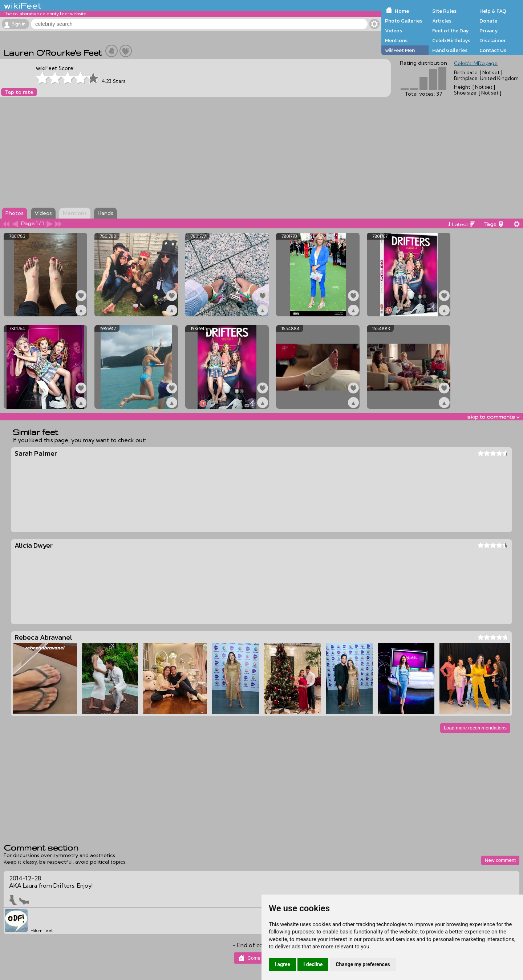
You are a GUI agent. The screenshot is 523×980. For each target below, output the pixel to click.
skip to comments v (493, 417)
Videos (394, 31)
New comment (500, 860)
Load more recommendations (475, 728)
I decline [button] (313, 964)
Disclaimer (492, 40)
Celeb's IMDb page (476, 63)
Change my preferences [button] (363, 964)
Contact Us (493, 50)
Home (402, 11)
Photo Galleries (404, 21)
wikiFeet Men (400, 50)
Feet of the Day (451, 31)
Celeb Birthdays (451, 40)
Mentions (396, 40)
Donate (488, 21)
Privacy (489, 31)
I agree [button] (282, 964)
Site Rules (444, 11)
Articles (442, 21)
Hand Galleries (450, 50)
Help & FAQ (493, 11)
